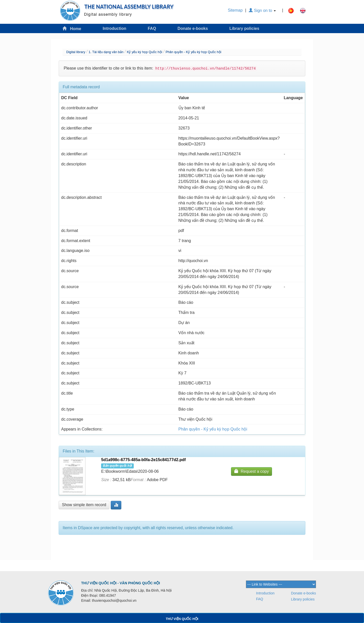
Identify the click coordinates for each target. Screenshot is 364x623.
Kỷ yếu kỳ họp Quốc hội (145, 52)
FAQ (152, 28)
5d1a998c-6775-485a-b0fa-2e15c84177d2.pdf (143, 460)
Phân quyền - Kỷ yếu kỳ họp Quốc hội (194, 52)
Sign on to (262, 10)
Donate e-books (193, 28)
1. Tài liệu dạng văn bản (106, 52)
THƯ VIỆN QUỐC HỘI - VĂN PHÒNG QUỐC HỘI (121, 583)
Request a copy (252, 471)
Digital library (76, 52)
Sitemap (235, 10)
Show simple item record (84, 505)
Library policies (244, 28)
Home (72, 28)
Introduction (114, 28)
